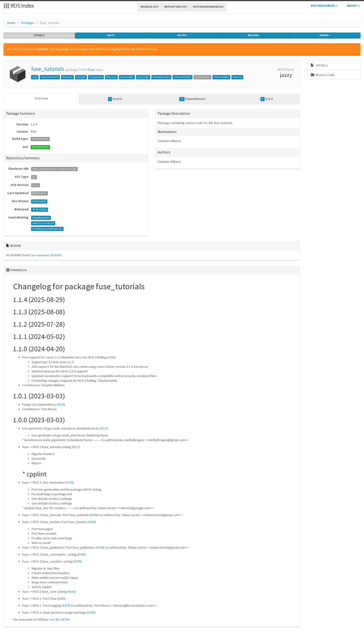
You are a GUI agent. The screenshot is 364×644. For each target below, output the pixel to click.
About (353, 6)
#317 (76, 447)
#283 (62, 598)
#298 (81, 554)
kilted (182, 35)
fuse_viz (237, 77)
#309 (94, 515)
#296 (78, 561)
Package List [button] (150, 7)
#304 (91, 522)
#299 (100, 547)
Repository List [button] (176, 7)
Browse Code (323, 75)
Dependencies (192, 99)
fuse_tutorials (48, 69)
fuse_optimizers (161, 77)
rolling (253, 35)
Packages (28, 23)
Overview (41, 98)
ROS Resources (324, 6)
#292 (71, 592)
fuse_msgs (143, 77)
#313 (104, 428)
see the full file (60, 619)
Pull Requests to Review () (47, 229)
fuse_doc (81, 77)
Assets (115, 99)
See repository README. (47, 255)
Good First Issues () (43, 223)
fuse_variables (221, 77)
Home (11, 23)
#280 (91, 612)
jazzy (111, 35)
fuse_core (67, 77)
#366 (111, 357)
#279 (66, 605)
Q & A (267, 99)
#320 (61, 404)
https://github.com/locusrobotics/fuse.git (54, 169)
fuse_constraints (50, 77)
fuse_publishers (183, 77)
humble (39, 35)
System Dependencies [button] (208, 7)
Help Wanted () (41, 218)
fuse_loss (111, 77)
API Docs (319, 65)
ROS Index (19, 5)
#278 (70, 482)
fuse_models (127, 77)
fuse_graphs (96, 77)
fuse (91, 70)
